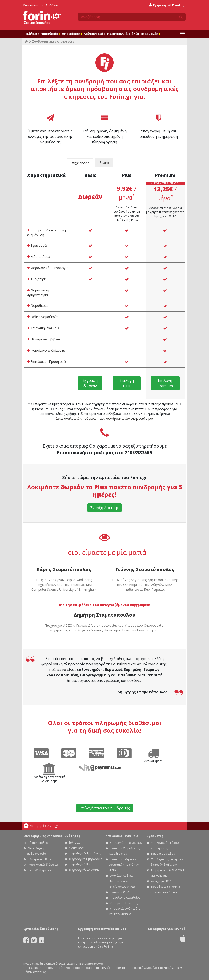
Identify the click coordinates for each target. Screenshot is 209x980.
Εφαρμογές (150, 34)
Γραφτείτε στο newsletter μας (98, 938)
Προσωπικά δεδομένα (142, 968)
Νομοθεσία (51, 34)
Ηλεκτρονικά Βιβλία (123, 34)
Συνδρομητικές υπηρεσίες (43, 836)
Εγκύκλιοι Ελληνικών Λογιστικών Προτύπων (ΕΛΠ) (124, 865)
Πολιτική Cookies (171, 968)
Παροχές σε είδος (163, 854)
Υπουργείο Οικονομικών (126, 843)
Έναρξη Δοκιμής (104, 508)
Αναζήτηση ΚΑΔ (161, 881)
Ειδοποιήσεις (39, 257)
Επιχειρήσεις (80, 163)
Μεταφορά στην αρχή (44, 826)
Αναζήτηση (37, 279)
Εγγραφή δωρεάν (90, 383)
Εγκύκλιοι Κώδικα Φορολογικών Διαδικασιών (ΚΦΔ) (122, 881)
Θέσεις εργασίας (34, 972)
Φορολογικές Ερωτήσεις (85, 853)
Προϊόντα (50, 968)
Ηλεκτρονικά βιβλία (44, 339)
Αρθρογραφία (95, 34)
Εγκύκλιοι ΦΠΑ (120, 892)
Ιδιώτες (104, 163)
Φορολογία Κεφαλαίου (125, 898)
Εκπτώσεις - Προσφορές (47, 362)
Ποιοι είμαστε (83, 968)
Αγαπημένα (76, 848)
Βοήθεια (52, 5)
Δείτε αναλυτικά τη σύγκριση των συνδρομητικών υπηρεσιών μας (104, 418)
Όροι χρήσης (32, 968)
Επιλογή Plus (127, 383)
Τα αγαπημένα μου (43, 328)
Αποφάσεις (72, 34)
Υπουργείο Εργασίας (124, 903)
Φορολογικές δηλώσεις (46, 350)
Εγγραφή (157, 5)
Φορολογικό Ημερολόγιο (48, 268)
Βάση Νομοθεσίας (40, 843)
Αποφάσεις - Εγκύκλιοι (123, 836)
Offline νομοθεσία (42, 317)
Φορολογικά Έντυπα (83, 864)
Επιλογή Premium (165, 383)
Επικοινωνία (33, 5)
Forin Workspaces (39, 870)
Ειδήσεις (32, 34)
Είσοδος (176, 5)
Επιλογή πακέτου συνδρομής (105, 808)
